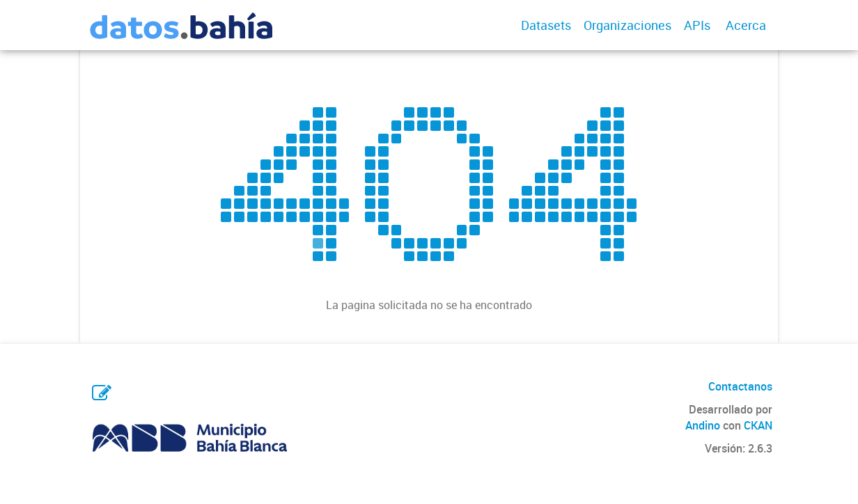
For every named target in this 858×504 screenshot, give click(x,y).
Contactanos (740, 386)
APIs (697, 25)
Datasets (546, 25)
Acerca (746, 25)
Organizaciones (627, 25)
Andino (703, 425)
